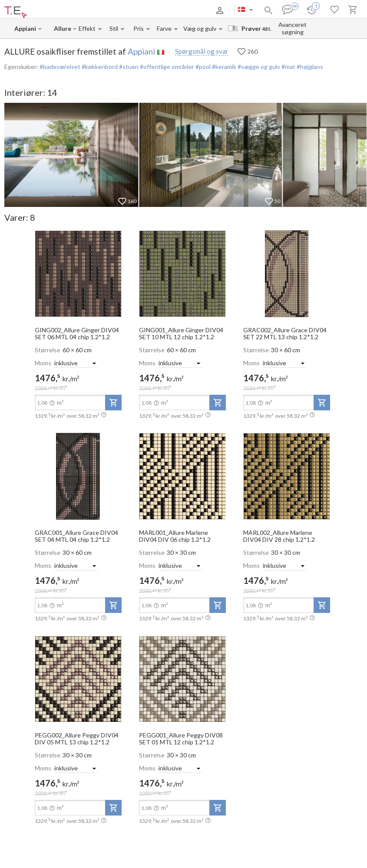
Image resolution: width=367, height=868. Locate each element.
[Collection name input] (63, 28)
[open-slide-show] (78, 273)
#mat (288, 67)
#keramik (223, 67)
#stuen (128, 67)
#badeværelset (60, 67)
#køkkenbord (99, 67)
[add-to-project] (113, 403)
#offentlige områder (166, 67)
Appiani (141, 51)
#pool (202, 67)
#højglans (309, 67)
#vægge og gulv (258, 67)
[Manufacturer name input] (26, 28)
